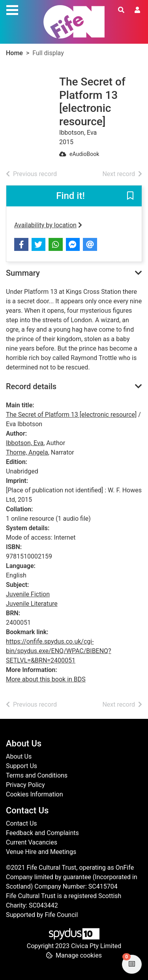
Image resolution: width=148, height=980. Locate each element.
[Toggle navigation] (12, 9)
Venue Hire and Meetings (41, 852)
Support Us (22, 766)
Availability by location (48, 225)
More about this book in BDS (46, 679)
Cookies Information (35, 794)
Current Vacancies (32, 842)
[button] (130, 197)
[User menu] (137, 10)
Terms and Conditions (37, 775)
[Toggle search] (121, 10)
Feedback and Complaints (42, 833)
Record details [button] (31, 386)
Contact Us (22, 823)
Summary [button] (23, 273)
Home (14, 53)
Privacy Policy (25, 785)
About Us (19, 756)
